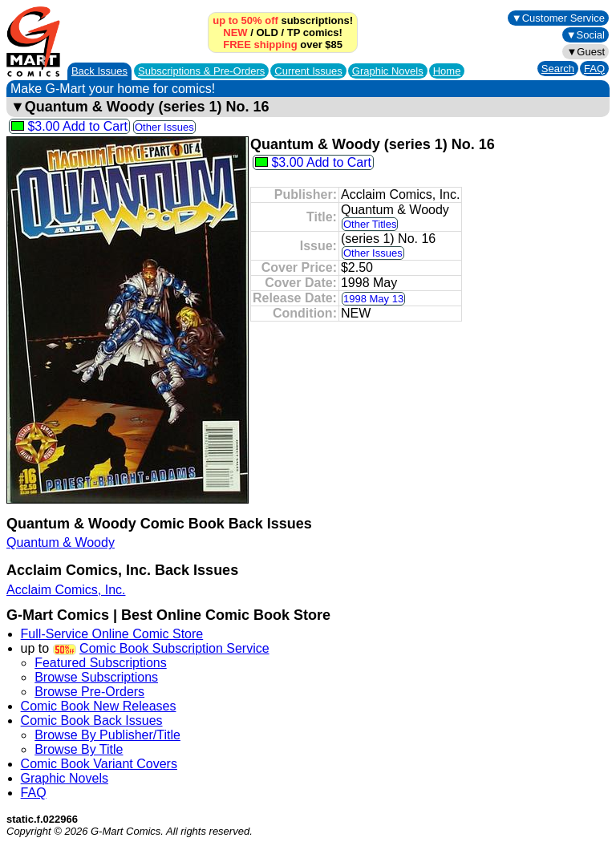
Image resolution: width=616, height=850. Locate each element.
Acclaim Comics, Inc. (66, 590)
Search (558, 69)
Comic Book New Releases (99, 706)
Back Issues (99, 71)
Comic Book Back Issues (92, 720)
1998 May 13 (373, 299)
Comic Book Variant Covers (99, 764)
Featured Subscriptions (101, 663)
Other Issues (164, 127)
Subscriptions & (201, 71)
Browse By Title (79, 749)
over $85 (283, 45)
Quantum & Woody (61, 542)
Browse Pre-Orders (89, 692)
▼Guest (586, 52)
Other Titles (370, 224)
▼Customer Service (558, 18)
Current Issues (308, 71)
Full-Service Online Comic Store (112, 634)
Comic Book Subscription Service (174, 648)
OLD (267, 32)
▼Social (586, 35)
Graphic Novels (388, 71)
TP (294, 32)
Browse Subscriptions (96, 677)
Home (447, 71)
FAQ (594, 69)
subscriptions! (283, 20)
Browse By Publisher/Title (107, 735)
